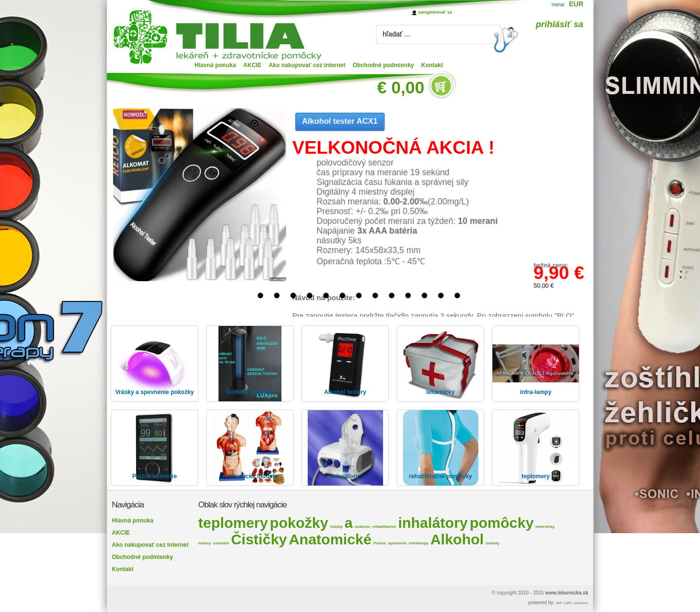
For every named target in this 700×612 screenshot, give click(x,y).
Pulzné (380, 543)
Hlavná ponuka (215, 65)
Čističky (259, 539)
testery (205, 543)
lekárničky (545, 527)
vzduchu (362, 527)
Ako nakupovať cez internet (307, 65)
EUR (576, 4)
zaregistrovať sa (435, 12)
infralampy (419, 543)
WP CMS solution (572, 603)
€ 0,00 (401, 87)
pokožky (299, 523)
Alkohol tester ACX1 (340, 121)
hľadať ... (396, 34)
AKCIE (252, 65)
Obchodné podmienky (384, 65)
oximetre (221, 543)
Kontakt (432, 65)
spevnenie (397, 543)
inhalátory (433, 523)
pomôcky (502, 523)
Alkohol (457, 539)
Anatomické (330, 539)
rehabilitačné (384, 527)
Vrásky (336, 527)
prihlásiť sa (560, 24)
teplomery (233, 523)
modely (492, 543)
